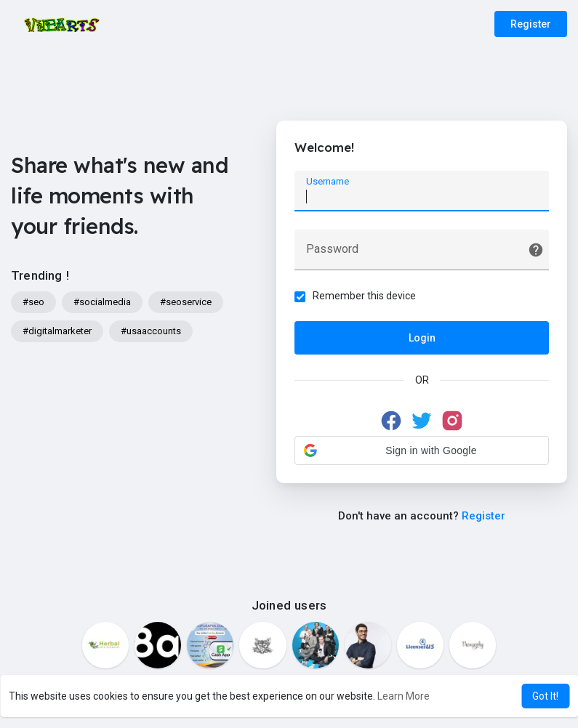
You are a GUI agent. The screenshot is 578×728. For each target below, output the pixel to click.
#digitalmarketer (57, 331)
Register (531, 24)
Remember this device (364, 296)
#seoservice (186, 302)
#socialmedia (102, 302)
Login (422, 338)
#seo (33, 302)
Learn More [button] (404, 696)
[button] (422, 450)
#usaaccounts (151, 331)
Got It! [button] (545, 696)
